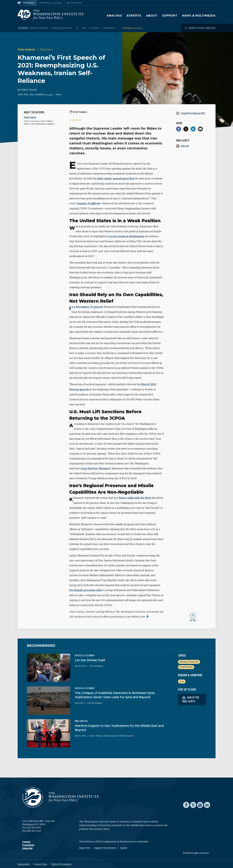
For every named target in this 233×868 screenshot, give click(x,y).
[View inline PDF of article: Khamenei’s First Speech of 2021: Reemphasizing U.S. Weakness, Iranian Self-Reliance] (193, 113)
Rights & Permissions (62, 863)
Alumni (124, 847)
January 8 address (88, 203)
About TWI (85, 847)
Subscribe (27, 847)
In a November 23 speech (87, 306)
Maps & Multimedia (199, 16)
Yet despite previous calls (85, 589)
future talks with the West (135, 497)
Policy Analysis (27, 49)
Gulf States (109, 28)
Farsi (59, 94)
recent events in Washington (126, 236)
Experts (134, 16)
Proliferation (186, 666)
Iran (85, 28)
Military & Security (39, 28)
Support (170, 16)
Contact (26, 841)
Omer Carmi (29, 90)
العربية (49, 94)
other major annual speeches (115, 178)
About (152, 16)
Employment (24, 863)
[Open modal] (200, 28)
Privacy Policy (41, 863)
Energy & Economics (62, 28)
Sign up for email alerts (191, 698)
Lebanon (95, 28)
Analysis (114, 16)
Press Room (28, 844)
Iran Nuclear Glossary (96, 468)
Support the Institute (105, 847)
